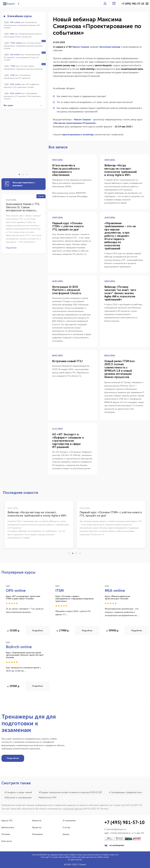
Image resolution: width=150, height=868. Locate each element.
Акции (66, 834)
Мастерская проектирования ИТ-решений (74, 123)
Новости (37, 821)
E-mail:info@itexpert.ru (115, 829)
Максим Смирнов (81, 47)
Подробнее (37, 631)
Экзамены (37, 834)
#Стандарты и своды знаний (18, 792)
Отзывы (6, 834)
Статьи (66, 828)
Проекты (37, 828)
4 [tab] (81, 554)
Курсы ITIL (7, 821)
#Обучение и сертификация (18, 797)
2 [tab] (24, 175)
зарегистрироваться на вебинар (78, 134)
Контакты (7, 841)
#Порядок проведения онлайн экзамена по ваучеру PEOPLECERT (71, 792)
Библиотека (8, 828)
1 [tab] (20, 175)
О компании (69, 821)
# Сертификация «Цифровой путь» (126, 792)
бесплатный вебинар (110, 47)
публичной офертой (73, 809)
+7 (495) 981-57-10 (133, 4)
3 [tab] (28, 175)
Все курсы (23, 105)
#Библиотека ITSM (47, 797)
